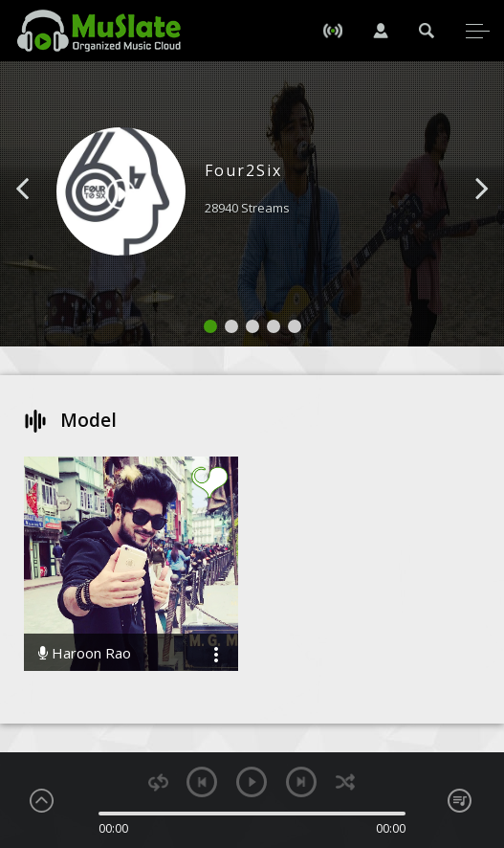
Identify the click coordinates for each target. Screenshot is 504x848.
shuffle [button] (345, 782)
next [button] (301, 782)
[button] (44, 217)
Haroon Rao (85, 653)
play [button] (252, 782)
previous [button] (202, 782)
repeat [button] (158, 782)
